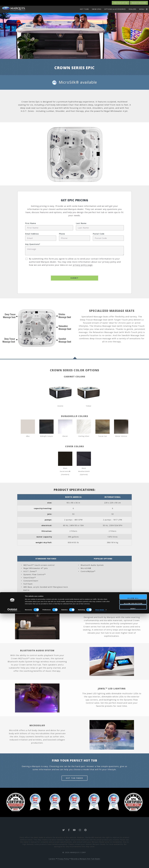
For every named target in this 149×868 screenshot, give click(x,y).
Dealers (133, 9)
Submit (75, 278)
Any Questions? (33, 244)
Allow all (133, 853)
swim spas (97, 9)
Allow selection (133, 858)
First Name (31, 223)
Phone (62, 234)
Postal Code (99, 234)
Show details (100, 864)
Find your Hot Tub (121, 3)
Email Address (32, 234)
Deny (133, 863)
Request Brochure (139, 3)
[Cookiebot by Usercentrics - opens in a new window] (12, 864)
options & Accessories (115, 9)
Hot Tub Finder (74, 778)
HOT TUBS (84, 9)
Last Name (81, 223)
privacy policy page (83, 265)
